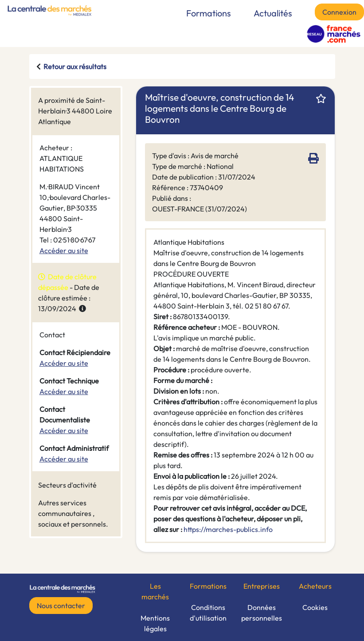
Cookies (315, 607)
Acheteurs (315, 586)
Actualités (273, 13)
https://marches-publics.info (228, 529)
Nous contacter (61, 606)
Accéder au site (64, 250)
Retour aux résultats (75, 66)
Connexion (339, 12)
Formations (209, 13)
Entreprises (262, 586)
